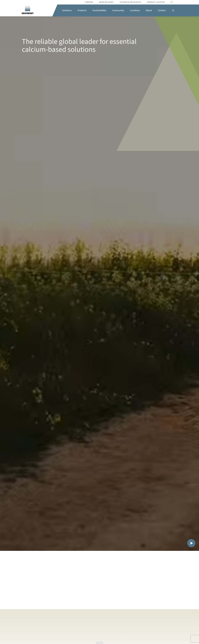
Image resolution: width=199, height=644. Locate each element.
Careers (89, 2)
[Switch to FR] (172, 2)
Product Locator (156, 2)
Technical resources (130, 2)
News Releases (106, 2)
